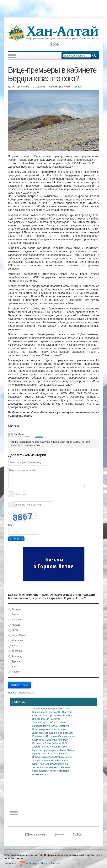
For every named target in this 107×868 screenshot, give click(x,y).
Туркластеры (40, 722)
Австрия (15, 609)
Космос (45, 747)
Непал (14, 646)
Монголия (16, 641)
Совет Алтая (40, 715)
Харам (37, 747)
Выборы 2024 (60, 743)
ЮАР (13, 667)
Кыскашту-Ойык (42, 743)
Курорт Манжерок (51, 767)
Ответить (39, 437)
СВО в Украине (57, 722)
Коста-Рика (17, 635)
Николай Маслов (59, 760)
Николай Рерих (59, 747)
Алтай (55, 726)
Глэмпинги (39, 740)
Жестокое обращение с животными (53, 733)
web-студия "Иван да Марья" (40, 863)
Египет (14, 615)
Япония (14, 672)
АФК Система (64, 712)
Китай (13, 630)
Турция (14, 661)
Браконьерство (42, 729)
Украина (37, 709)
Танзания (16, 651)
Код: (11, 525)
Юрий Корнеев (41, 764)
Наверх (99, 855)
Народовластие (42, 726)
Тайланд (15, 656)
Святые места (66, 736)
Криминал (39, 736)
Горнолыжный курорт (60, 715)
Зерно (46, 709)
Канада (14, 625)
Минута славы (59, 729)
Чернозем (56, 709)
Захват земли (41, 760)
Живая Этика (66, 750)
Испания (15, 620)
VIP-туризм (51, 736)
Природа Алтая (42, 754)
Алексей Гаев (59, 754)
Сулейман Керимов (56, 740)
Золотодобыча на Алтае (46, 719)
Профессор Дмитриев (45, 750)
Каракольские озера (44, 712)
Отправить (16, 539)
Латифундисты (64, 757)
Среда (77, 87)
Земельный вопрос (44, 757)
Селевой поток (48, 771)
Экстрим (64, 726)
